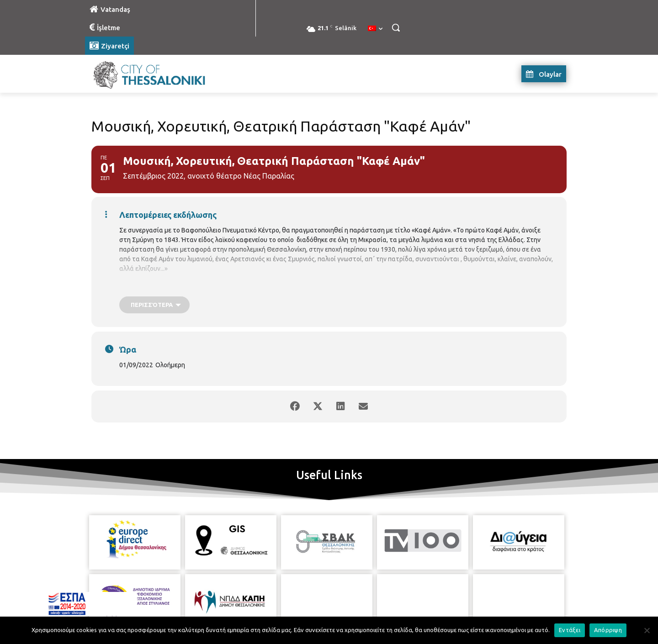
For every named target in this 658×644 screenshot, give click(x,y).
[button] (396, 27)
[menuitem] (375, 29)
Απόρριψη (608, 630)
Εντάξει (570, 630)
